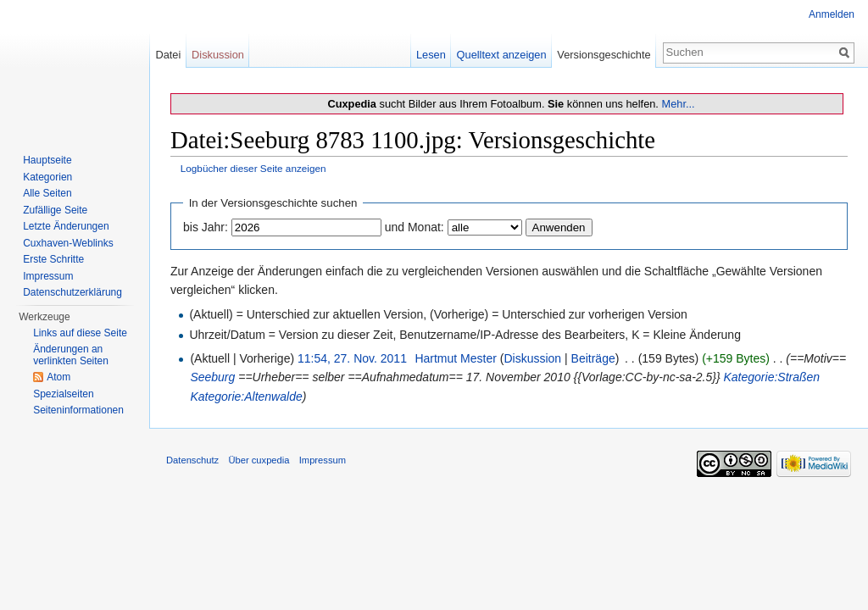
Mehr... (678, 104)
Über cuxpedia (259, 460)
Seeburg (212, 377)
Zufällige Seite (55, 210)
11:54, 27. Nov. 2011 (352, 358)
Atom (58, 377)
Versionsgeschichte (604, 55)
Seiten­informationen (78, 410)
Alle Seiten (47, 193)
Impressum (48, 276)
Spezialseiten (63, 394)
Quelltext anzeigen (502, 55)
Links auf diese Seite (80, 333)
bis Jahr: (206, 227)
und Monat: (415, 227)
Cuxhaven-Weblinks (68, 243)
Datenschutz (192, 460)
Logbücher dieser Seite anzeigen (253, 168)
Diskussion (532, 358)
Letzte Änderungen (66, 226)
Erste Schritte (53, 259)
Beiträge (593, 358)
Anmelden (832, 14)
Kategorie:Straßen (772, 377)
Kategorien (47, 177)
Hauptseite (47, 160)
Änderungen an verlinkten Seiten (71, 355)
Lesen (431, 55)
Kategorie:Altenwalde (246, 396)
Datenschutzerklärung (72, 292)
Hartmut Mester (455, 358)
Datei (168, 55)
